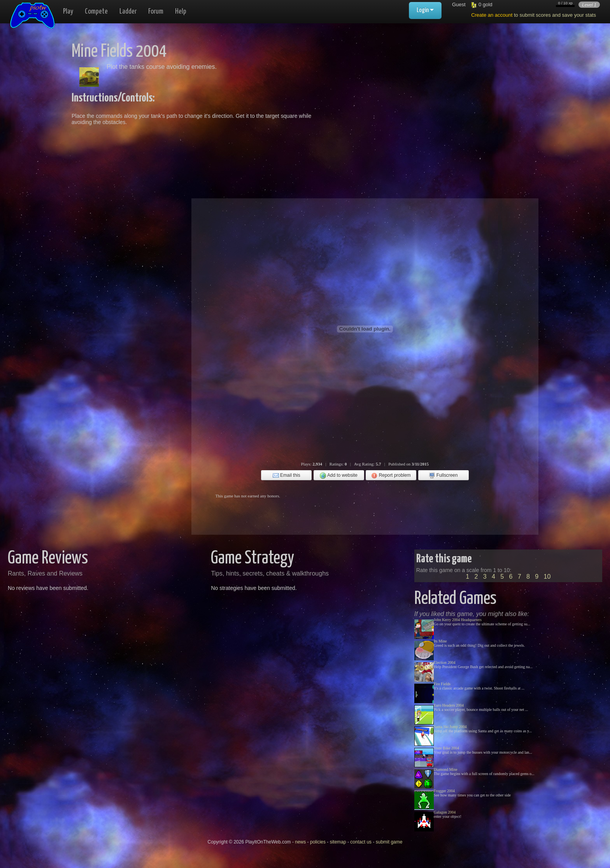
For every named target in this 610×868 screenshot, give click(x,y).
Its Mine (440, 641)
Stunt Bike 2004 (446, 748)
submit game (389, 842)
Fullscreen (443, 476)
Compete (96, 11)
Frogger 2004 (444, 791)
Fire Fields (442, 684)
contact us (361, 842)
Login (425, 10)
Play (68, 11)
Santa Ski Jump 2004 (450, 727)
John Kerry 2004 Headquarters (458, 620)
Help (181, 11)
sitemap (338, 842)
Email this (287, 476)
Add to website (339, 476)
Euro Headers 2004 (449, 705)
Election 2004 (445, 662)
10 (547, 577)
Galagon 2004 (445, 812)
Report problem (391, 476)
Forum (156, 11)
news (300, 842)
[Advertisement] (415, 97)
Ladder (128, 11)
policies (318, 842)
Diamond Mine (446, 769)
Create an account (492, 15)
